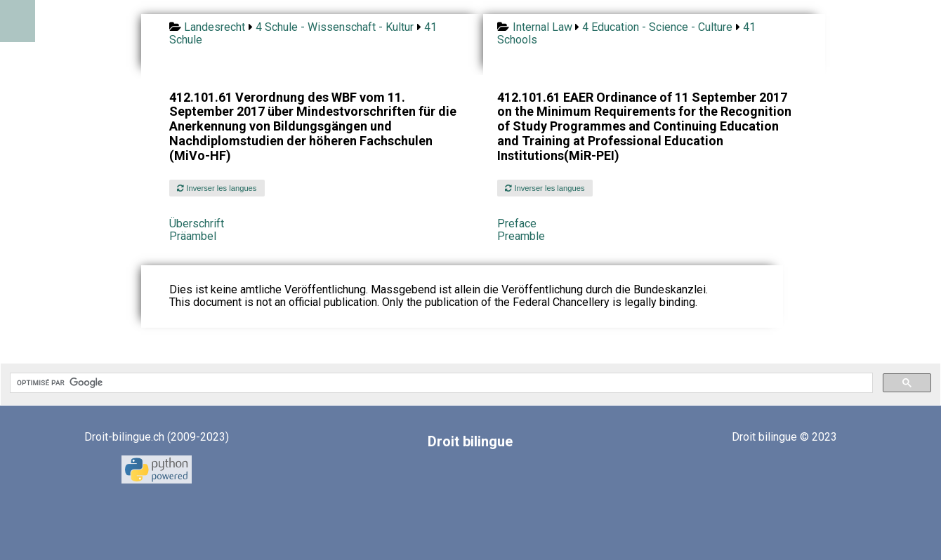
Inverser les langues (217, 188)
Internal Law (542, 27)
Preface (517, 224)
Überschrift (197, 224)
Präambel (193, 236)
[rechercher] (440, 383)
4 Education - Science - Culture (657, 27)
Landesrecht (215, 27)
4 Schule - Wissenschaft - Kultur (335, 27)
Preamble (521, 236)
